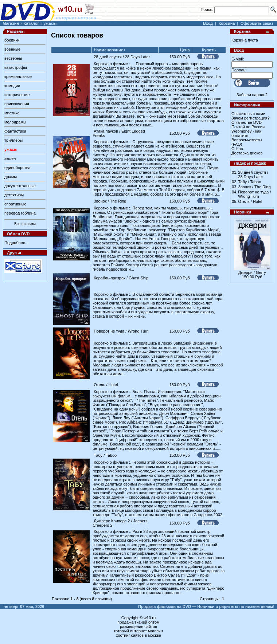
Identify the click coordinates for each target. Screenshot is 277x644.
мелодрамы (15, 122)
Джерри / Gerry (252, 272)
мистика (12, 113)
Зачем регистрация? (251, 118)
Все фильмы (25, 224)
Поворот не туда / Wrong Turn (121, 331)
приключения (17, 104)
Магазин (11, 23)
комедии (12, 86)
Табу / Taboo (105, 455)
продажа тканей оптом (138, 622)
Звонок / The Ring (110, 201)
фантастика (15, 131)
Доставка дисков (247, 153)
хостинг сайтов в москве (138, 635)
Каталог (31, 23)
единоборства (17, 168)
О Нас (237, 149)
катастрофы (16, 67)
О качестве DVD (247, 122)
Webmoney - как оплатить (246, 133)
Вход (208, 23)
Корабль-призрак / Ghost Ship (121, 278)
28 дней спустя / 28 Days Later (122, 57)
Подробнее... (16, 243)
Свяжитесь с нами (248, 114)
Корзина (227, 23)
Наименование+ (110, 50)
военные (12, 49)
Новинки (243, 212)
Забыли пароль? (252, 95)
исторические (17, 95)
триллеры (13, 140)
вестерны (13, 58)
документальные (20, 186)
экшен (10, 158)
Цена (185, 50)
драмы (11, 177)
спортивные (15, 204)
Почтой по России (248, 127)
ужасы (50, 23)
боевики (12, 40)
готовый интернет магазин (138, 631)
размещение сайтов (138, 627)
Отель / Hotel (106, 385)
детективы (14, 195)
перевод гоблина (20, 213)
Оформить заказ (257, 23)
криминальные (18, 76)
